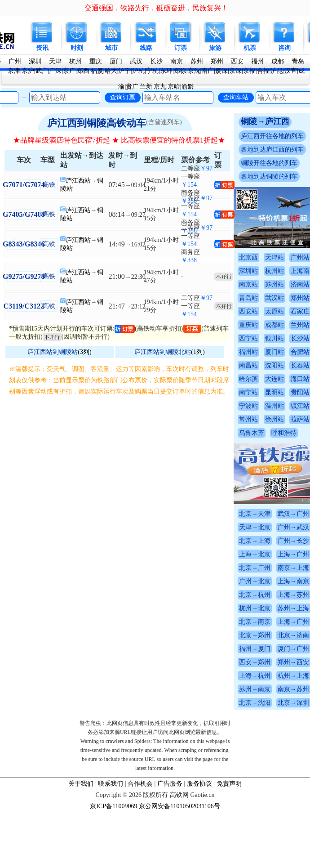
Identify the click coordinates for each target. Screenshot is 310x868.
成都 (278, 61)
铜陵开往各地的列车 (269, 163)
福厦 (97, 71)
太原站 (275, 311)
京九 (160, 87)
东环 (166, 71)
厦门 (116, 61)
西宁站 (248, 338)
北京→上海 (255, 541)
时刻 (77, 48)
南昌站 (248, 365)
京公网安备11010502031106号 (179, 806)
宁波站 (248, 406)
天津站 (275, 257)
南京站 (248, 284)
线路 (146, 48)
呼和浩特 (284, 433)
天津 (55, 61)
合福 (263, 71)
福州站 (248, 352)
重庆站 (248, 325)
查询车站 (236, 97)
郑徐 (180, 71)
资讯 (42, 48)
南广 (208, 71)
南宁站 (248, 392)
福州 (257, 61)
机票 (250, 48)
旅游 (215, 48)
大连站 (275, 379)
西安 (237, 61)
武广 (42, 71)
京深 (235, 71)
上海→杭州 (255, 676)
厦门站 (275, 352)
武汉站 (275, 298)
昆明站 (275, 392)
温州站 (275, 406)
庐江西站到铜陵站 (53, 352)
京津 (14, 71)
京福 (249, 71)
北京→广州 (255, 568)
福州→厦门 (255, 649)
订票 (181, 48)
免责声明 (229, 784)
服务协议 (199, 784)
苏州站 (275, 284)
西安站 (248, 311)
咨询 (284, 48)
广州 (15, 61)
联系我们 (111, 784)
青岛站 (248, 298)
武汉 (136, 61)
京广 (69, 71)
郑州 (217, 61)
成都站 (275, 325)
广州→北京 (255, 581)
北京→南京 (255, 622)
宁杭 (152, 71)
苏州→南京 (255, 689)
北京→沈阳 (255, 703)
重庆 (96, 61)
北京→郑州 (255, 635)
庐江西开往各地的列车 (272, 136)
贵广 (132, 87)
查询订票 (123, 97)
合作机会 (140, 784)
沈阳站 (275, 365)
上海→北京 (255, 554)
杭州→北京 (255, 608)
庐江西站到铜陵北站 (163, 352)
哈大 (111, 71)
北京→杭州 (255, 595)
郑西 (83, 71)
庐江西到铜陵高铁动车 (97, 123)
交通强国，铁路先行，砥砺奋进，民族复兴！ (156, 8)
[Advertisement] (84, 486)
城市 (111, 48)
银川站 (275, 338)
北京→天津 (255, 514)
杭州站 (275, 271)
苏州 (197, 61)
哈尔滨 (248, 379)
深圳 (35, 61)
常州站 (248, 419)
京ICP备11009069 (113, 806)
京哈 (174, 87)
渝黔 (188, 87)
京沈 (194, 71)
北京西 (248, 257)
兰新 (146, 87)
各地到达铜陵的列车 (269, 177)
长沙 (156, 61)
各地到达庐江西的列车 (272, 150)
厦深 (221, 71)
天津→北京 (255, 527)
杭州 (75, 61)
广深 (55, 71)
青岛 (298, 61)
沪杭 (138, 71)
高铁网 (179, 795)
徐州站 (275, 419)
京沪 (28, 71)
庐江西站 (78, 181)
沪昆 (277, 71)
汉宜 (291, 71)
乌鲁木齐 (252, 433)
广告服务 (170, 784)
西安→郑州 (255, 662)
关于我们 (81, 784)
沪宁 (124, 71)
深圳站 (248, 271)
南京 (177, 61)
